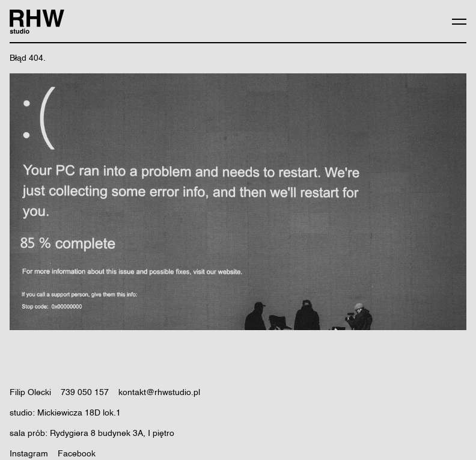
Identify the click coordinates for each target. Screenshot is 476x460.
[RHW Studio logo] (37, 22)
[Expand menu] (459, 22)
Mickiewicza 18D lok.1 (79, 413)
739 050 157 (85, 393)
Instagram (29, 454)
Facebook (77, 454)
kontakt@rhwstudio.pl (159, 393)
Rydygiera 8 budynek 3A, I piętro (112, 434)
